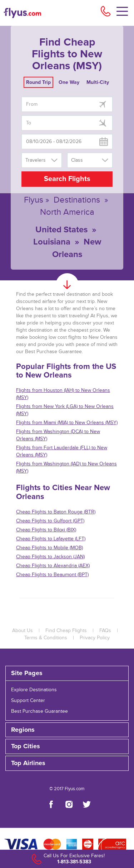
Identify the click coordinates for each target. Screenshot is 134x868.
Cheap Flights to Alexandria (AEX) (53, 566)
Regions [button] (23, 730)
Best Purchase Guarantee (39, 711)
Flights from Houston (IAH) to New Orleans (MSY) (63, 394)
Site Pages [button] (27, 673)
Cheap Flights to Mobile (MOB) (49, 548)
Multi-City (98, 82)
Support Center (28, 701)
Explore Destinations (34, 690)
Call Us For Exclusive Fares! (74, 856)
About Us (23, 631)
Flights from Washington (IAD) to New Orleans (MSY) (66, 468)
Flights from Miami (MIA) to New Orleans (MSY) (67, 423)
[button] (67, 763)
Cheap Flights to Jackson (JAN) (50, 557)
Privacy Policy (95, 638)
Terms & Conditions (46, 638)
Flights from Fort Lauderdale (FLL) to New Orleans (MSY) (62, 451)
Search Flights (67, 179)
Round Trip (38, 82)
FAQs (105, 631)
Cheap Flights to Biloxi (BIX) (46, 530)
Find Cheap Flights (66, 631)
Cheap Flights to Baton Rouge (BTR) (56, 512)
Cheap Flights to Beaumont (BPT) (52, 575)
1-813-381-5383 (74, 862)
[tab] (67, 673)
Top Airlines (28, 763)
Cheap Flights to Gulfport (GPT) (50, 521)
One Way (69, 82)
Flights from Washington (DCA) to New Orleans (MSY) (58, 435)
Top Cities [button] (26, 746)
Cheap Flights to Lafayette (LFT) (51, 539)
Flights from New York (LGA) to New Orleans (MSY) (65, 410)
